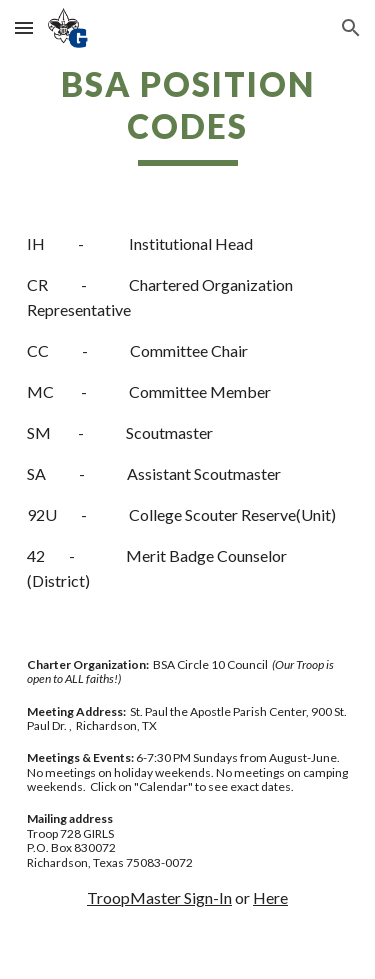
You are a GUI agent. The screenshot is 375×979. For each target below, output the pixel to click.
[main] (188, 115)
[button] (24, 27)
